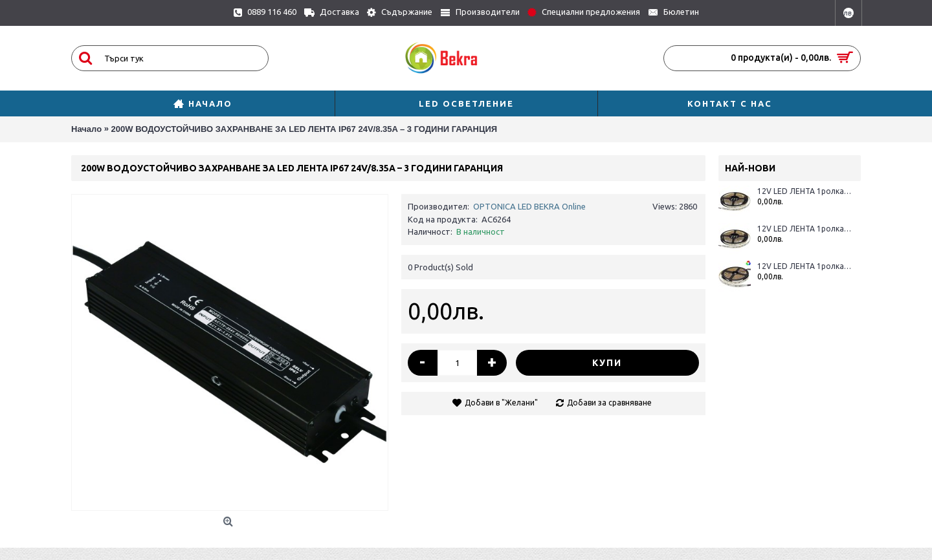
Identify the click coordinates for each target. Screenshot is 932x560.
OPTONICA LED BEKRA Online (529, 206)
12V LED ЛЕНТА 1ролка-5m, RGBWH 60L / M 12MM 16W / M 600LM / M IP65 (804, 229)
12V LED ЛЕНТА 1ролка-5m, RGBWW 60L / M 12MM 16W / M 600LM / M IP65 (804, 191)
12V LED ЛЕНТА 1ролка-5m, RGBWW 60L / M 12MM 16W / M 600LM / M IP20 (804, 266)
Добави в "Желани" (501, 403)
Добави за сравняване (609, 403)
